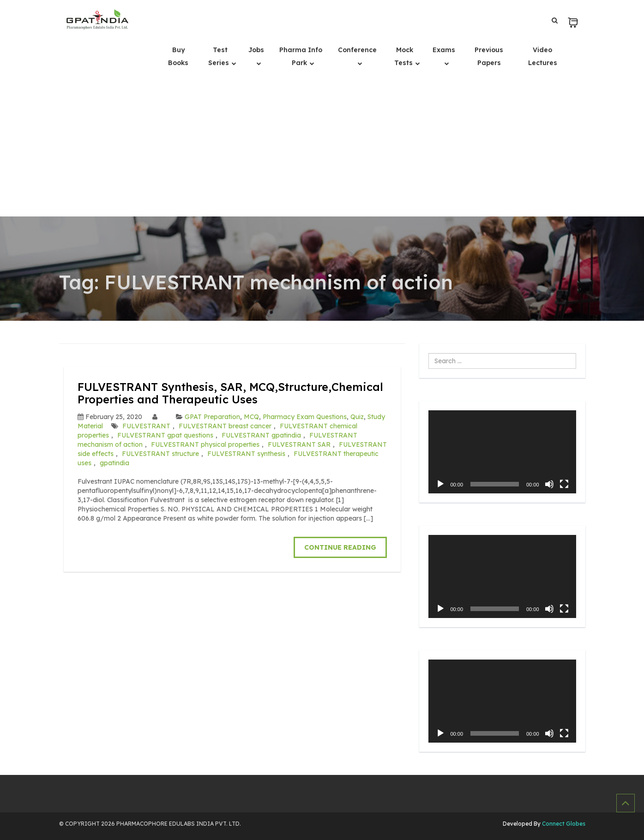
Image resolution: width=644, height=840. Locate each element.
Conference (357, 50)
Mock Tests (404, 56)
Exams (444, 50)
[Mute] (549, 484)
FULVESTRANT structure (160, 454)
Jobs (256, 50)
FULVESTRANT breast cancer (225, 426)
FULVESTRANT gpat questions (165, 435)
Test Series (220, 56)
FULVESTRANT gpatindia (261, 435)
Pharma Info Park (301, 56)
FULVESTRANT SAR (299, 444)
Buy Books (178, 56)
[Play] (440, 484)
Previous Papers (489, 56)
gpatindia (114, 463)
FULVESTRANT (146, 426)
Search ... (429, 353)
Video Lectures (543, 56)
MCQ (251, 417)
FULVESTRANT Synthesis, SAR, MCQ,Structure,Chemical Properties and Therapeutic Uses (230, 393)
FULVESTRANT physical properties (205, 444)
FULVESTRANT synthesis (246, 454)
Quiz (357, 417)
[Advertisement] (322, 147)
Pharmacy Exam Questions (305, 417)
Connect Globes (563, 824)
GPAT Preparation (212, 417)
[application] (502, 452)
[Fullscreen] (564, 484)
